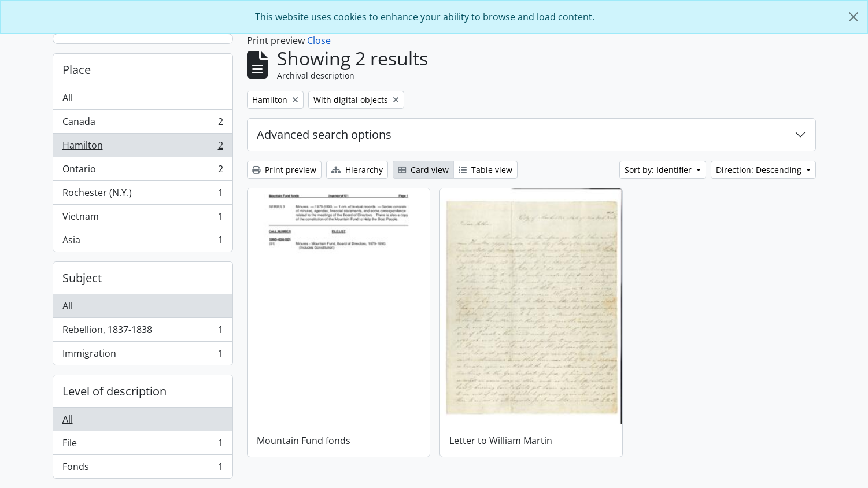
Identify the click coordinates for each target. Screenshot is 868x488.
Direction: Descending (760, 170)
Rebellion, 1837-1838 (143, 332)
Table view (485, 170)
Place (77, 70)
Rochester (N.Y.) (143, 195)
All (68, 98)
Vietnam (143, 219)
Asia (143, 242)
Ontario (143, 171)
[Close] (854, 17)
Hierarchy (357, 170)
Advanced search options (324, 134)
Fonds (143, 469)
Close (319, 40)
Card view (423, 170)
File (143, 446)
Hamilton (143, 148)
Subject (82, 278)
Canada (143, 124)
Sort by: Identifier (659, 170)
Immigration (143, 356)
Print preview (284, 170)
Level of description (114, 391)
